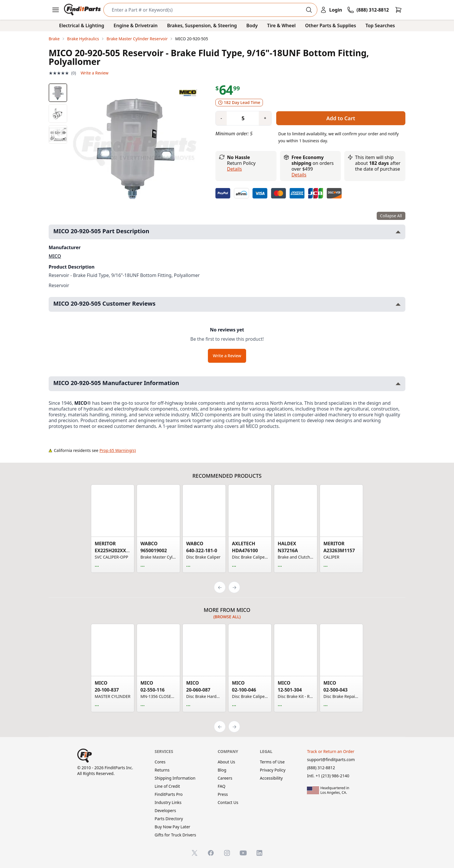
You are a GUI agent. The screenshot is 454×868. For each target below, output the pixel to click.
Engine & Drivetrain (136, 25)
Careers (225, 778)
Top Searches (380, 25)
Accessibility (271, 778)
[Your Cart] (398, 10)
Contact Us (228, 802)
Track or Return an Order (331, 751)
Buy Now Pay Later (172, 827)
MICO (55, 256)
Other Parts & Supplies (331, 25)
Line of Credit (167, 786)
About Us (226, 762)
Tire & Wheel (282, 25)
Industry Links (168, 802)
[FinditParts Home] (83, 10)
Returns (162, 770)
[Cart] (398, 10)
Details (234, 169)
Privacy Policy (273, 770)
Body (252, 25)
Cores (160, 762)
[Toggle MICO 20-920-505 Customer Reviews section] (398, 304)
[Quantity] (241, 118)
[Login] (331, 10)
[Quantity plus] (265, 118)
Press (223, 794)
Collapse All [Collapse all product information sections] (391, 216)
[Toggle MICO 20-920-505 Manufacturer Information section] (398, 384)
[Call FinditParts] (368, 10)
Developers (165, 810)
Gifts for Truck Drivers (175, 835)
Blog (222, 770)
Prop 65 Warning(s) (118, 450)
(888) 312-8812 (321, 768)
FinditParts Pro (169, 794)
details (299, 175)
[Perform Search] (309, 10)
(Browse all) (227, 617)
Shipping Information (175, 778)
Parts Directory (169, 819)
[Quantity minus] (221, 118)
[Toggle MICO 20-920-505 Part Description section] (398, 232)
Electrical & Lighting (82, 25)
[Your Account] (331, 10)
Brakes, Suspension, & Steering (202, 25)
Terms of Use (272, 762)
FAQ (222, 786)
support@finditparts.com (331, 759)
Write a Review (94, 73)
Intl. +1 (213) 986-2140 (328, 776)
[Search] (206, 10)
